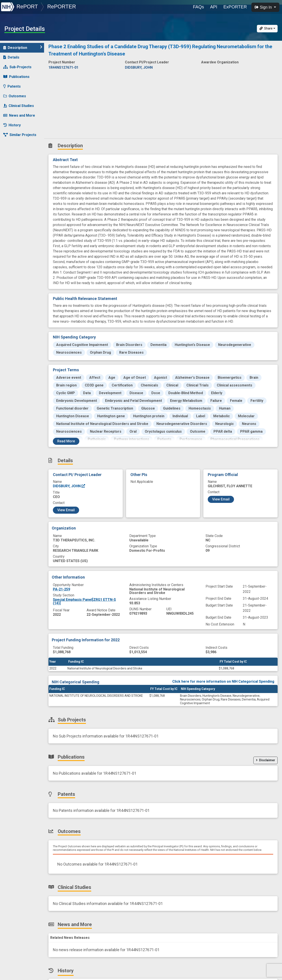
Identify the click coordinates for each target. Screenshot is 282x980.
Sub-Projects (17, 67)
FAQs (199, 7)
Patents (12, 86)
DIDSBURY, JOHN (69, 486)
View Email (66, 510)
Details (11, 57)
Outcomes (15, 96)
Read (66, 441)
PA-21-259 (61, 589)
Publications (16, 77)
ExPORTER (235, 7)
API (214, 7)
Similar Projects (20, 135)
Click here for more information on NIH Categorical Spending (223, 681)
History (12, 125)
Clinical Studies (19, 106)
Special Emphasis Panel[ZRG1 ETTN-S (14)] (84, 601)
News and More (19, 115)
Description (23, 47)
